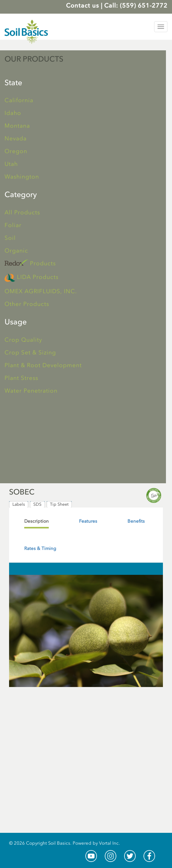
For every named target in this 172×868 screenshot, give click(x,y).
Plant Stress (21, 378)
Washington (22, 177)
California (19, 100)
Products (30, 263)
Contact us (83, 5)
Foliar (13, 225)
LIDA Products (31, 278)
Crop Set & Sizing (30, 352)
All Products (22, 212)
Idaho (13, 113)
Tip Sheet (59, 504)
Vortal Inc (109, 843)
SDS (37, 504)
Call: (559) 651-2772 (136, 5)
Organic (16, 251)
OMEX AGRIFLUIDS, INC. (41, 291)
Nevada (16, 138)
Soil (10, 238)
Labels (19, 504)
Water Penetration (31, 391)
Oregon (16, 151)
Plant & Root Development (43, 365)
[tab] (36, 521)
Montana (17, 126)
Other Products (27, 304)
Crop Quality (23, 340)
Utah (11, 164)
